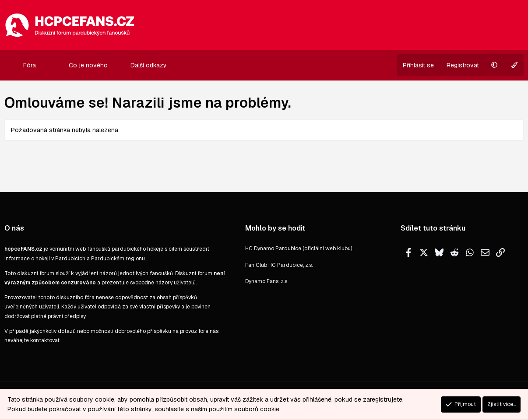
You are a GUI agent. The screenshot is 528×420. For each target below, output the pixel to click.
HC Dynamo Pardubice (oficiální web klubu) (299, 248)
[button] (43, 65)
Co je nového (88, 65)
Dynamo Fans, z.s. (267, 281)
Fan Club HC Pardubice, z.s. (279, 265)
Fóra (30, 65)
